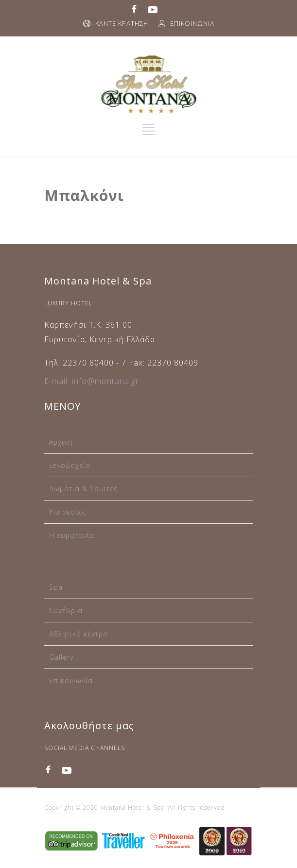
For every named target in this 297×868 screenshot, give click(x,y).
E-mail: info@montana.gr (92, 381)
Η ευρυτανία (72, 535)
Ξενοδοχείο (70, 465)
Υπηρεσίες (67, 512)
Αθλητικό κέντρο (79, 634)
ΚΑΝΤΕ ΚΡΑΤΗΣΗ (122, 23)
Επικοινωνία (71, 680)
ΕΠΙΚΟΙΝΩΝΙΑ (192, 23)
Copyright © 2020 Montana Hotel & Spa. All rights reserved (135, 808)
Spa (56, 587)
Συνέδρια (66, 610)
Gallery (61, 657)
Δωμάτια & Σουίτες (83, 489)
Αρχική (61, 442)
